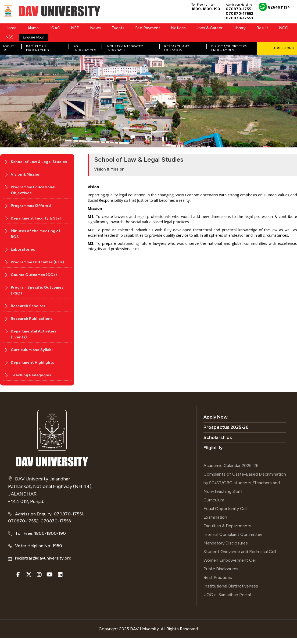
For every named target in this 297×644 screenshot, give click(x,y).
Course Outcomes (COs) (34, 275)
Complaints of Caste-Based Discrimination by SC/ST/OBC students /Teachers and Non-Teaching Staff (245, 483)
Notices (178, 28)
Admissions (284, 48)
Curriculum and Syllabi (32, 350)
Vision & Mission (26, 174)
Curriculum (214, 500)
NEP (75, 28)
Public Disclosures (221, 569)
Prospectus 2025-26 (226, 427)
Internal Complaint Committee (233, 534)
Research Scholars (28, 306)
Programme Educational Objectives (33, 190)
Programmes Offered (31, 206)
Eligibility (213, 448)
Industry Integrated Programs (125, 48)
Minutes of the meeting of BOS (36, 234)
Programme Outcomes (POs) (37, 262)
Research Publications (32, 319)
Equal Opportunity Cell (225, 509)
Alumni (33, 28)
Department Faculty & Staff (37, 218)
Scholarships (218, 438)
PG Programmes (85, 48)
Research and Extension (177, 48)
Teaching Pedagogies (31, 375)
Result (262, 28)
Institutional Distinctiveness (231, 586)
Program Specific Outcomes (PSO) (37, 290)
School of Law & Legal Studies (39, 162)
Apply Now (216, 417)
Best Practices (218, 577)
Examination (215, 517)
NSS (9, 37)
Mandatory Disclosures (226, 543)
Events (118, 28)
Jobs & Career (210, 28)
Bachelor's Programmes (37, 48)
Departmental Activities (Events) (33, 334)
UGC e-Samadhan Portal (227, 595)
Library (239, 28)
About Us (8, 48)
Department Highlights (32, 362)
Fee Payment (148, 28)
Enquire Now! (34, 37)
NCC (284, 28)
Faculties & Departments (227, 526)
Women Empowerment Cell (230, 560)
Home (11, 28)
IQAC (55, 28)
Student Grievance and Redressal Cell (240, 552)
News (95, 28)
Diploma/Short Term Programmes (229, 48)
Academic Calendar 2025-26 (231, 466)
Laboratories (23, 250)
